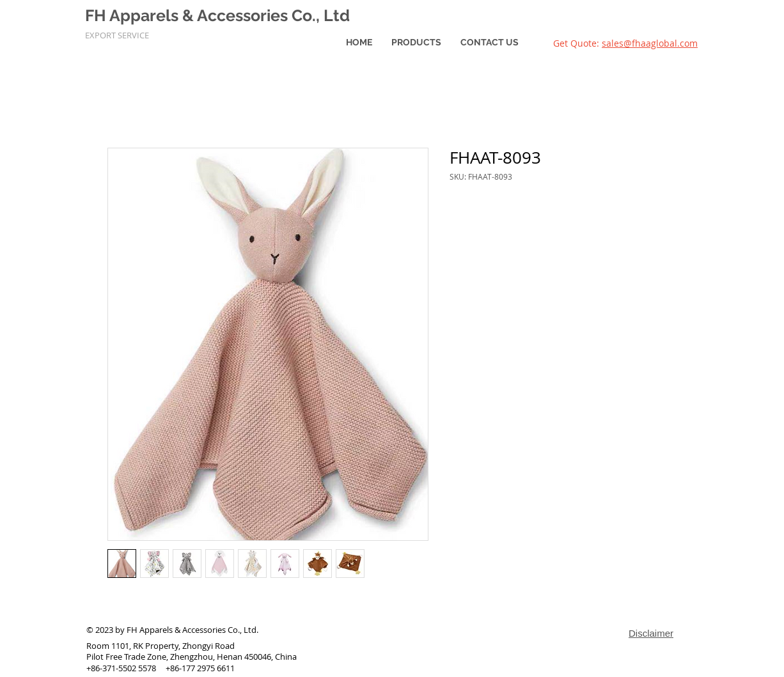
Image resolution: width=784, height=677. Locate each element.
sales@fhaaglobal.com (650, 43)
